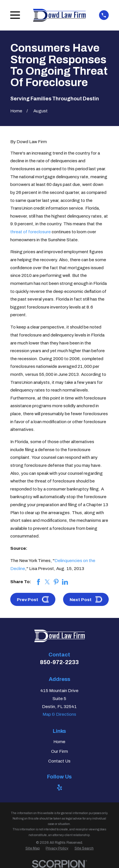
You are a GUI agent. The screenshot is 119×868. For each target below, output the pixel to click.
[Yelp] (59, 787)
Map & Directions (59, 714)
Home (59, 742)
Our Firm (59, 751)
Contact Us (59, 761)
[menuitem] (33, 849)
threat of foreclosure (31, 232)
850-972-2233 (59, 662)
